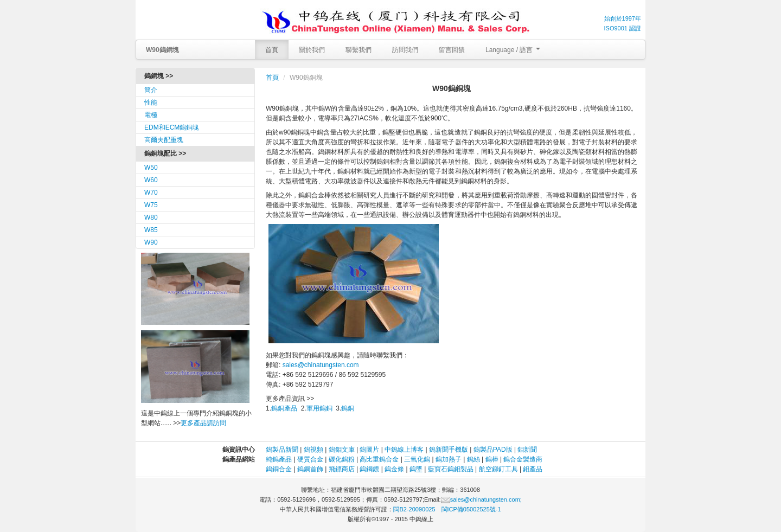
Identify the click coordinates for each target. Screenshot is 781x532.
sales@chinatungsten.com (321, 365)
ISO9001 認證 (623, 28)
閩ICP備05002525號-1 (471, 509)
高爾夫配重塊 (164, 140)
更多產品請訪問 (203, 423)
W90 (151, 242)
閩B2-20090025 (414, 509)
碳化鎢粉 (342, 459)
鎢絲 (473, 459)
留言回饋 (452, 50)
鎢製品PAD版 (493, 450)
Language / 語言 (513, 50)
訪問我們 (405, 50)
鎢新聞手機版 (449, 450)
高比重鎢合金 (379, 459)
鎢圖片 (369, 450)
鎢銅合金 (279, 469)
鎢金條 (394, 469)
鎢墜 (416, 469)
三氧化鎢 (417, 459)
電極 (151, 115)
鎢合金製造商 (523, 459)
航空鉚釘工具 (498, 469)
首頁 (272, 50)
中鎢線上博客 (404, 450)
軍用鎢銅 (319, 408)
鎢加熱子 (449, 459)
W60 (151, 180)
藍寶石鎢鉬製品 (451, 469)
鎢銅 (348, 408)
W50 (151, 168)
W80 (151, 217)
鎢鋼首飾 (310, 469)
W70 (151, 193)
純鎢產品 (279, 459)
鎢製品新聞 (283, 450)
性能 (151, 102)
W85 (151, 230)
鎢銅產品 (284, 408)
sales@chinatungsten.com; (481, 499)
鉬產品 (533, 469)
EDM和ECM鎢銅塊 (172, 127)
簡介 (151, 90)
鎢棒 (492, 459)
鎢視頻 (313, 450)
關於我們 (312, 50)
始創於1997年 (623, 18)
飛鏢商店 (342, 469)
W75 (151, 205)
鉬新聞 (527, 450)
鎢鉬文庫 (342, 450)
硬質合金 (310, 459)
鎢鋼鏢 (369, 469)
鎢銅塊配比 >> (165, 153)
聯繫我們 (359, 50)
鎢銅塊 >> (159, 76)
